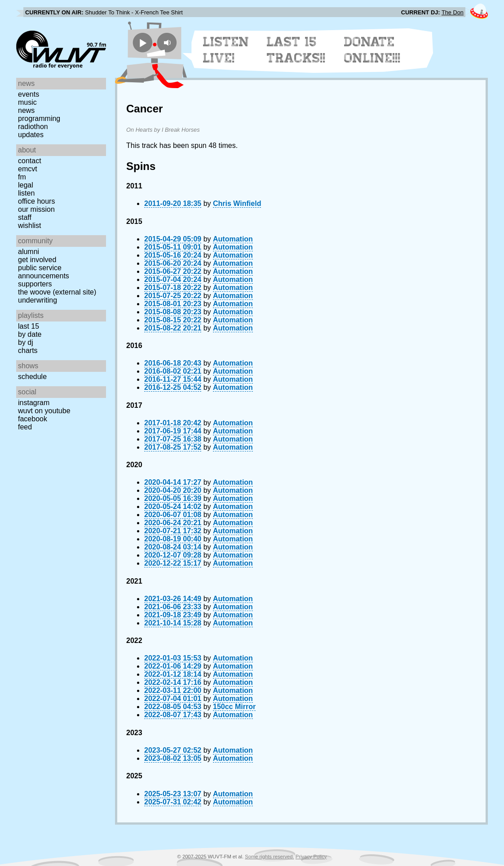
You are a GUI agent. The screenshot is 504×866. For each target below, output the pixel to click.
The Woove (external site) (57, 292)
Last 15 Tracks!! (296, 50)
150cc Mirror (234, 707)
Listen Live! (226, 50)
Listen (26, 193)
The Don (453, 12)
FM (22, 177)
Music (27, 102)
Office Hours (36, 201)
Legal (26, 185)
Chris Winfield (237, 203)
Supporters (35, 284)
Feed (25, 427)
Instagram (34, 403)
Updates (31, 135)
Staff (25, 217)
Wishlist (30, 225)
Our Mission (36, 209)
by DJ (26, 342)
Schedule (32, 377)
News (26, 110)
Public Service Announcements (44, 272)
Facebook (33, 419)
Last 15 (29, 326)
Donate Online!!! (372, 50)
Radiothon (33, 127)
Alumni (29, 252)
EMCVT (28, 169)
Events (29, 94)
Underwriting (38, 300)
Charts (28, 350)
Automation (233, 239)
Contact (30, 161)
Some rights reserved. (269, 857)
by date (30, 334)
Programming (39, 118)
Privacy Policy (311, 857)
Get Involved (37, 260)
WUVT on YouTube (44, 411)
